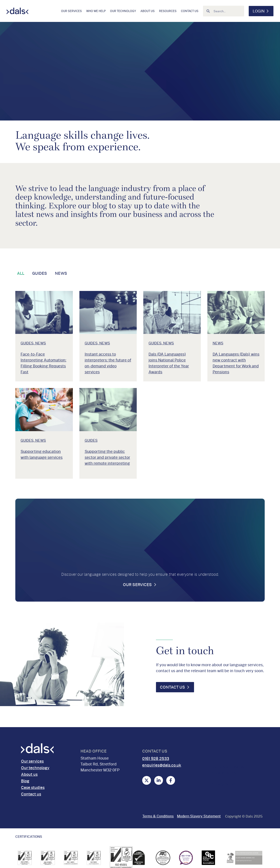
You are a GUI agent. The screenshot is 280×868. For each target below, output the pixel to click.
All (21, 273)
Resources (168, 11)
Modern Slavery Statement (199, 816)
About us (148, 11)
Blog (25, 781)
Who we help (96, 11)
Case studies (33, 787)
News (61, 273)
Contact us (190, 11)
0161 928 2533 (156, 758)
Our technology (123, 11)
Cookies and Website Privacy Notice (230, 770)
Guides (40, 273)
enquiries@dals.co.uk (162, 765)
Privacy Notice (224, 784)
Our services (71, 11)
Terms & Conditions (158, 816)
